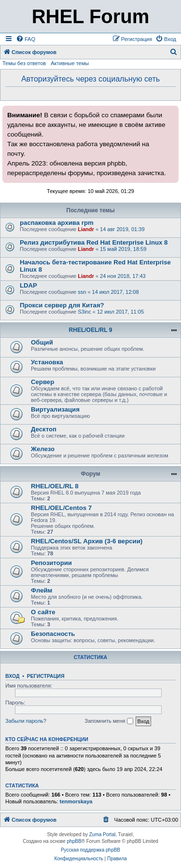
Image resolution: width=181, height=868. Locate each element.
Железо (43, 449)
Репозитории (51, 563)
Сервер (42, 382)
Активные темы (70, 63)
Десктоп (44, 429)
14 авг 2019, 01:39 (122, 229)
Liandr (86, 229)
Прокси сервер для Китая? (62, 305)
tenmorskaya (76, 801)
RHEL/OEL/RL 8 (55, 486)
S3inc (84, 312)
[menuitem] (26, 39)
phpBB (74, 841)
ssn (82, 292)
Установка (47, 362)
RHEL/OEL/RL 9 (91, 330)
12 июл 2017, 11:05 (120, 312)
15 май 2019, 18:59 (123, 249)
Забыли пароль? (26, 721)
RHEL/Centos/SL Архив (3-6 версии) (87, 541)
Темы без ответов (24, 63)
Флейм (42, 590)
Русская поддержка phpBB (90, 850)
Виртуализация (55, 409)
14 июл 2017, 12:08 (116, 292)
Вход (12, 676)
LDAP (28, 285)
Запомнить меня (109, 721)
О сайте (43, 612)
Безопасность (53, 634)
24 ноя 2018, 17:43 (123, 276)
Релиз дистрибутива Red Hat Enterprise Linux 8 (94, 242)
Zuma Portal (102, 834)
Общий (42, 342)
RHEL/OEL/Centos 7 (61, 508)
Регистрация (46, 676)
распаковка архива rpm (57, 223)
